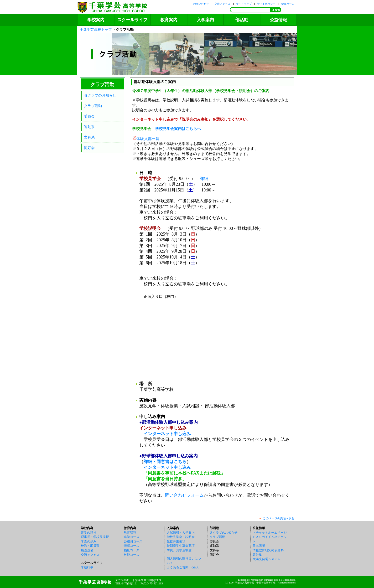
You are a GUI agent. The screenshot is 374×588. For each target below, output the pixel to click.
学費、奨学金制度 (179, 550)
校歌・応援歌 (90, 546)
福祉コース (132, 550)
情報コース (132, 546)
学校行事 (87, 567)
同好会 (89, 148)
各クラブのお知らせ (100, 95)
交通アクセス (222, 4)
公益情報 (278, 20)
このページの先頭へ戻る (279, 518)
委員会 (89, 116)
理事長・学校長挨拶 (95, 537)
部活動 (242, 20)
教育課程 (130, 533)
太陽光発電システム (267, 559)
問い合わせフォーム (184, 495)
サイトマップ (244, 4)
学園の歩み (89, 541)
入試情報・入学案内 (181, 533)
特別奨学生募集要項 (181, 546)
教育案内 (169, 20)
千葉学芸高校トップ (96, 29)
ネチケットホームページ (270, 533)
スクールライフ (132, 20)
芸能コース (132, 555)
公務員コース (133, 541)
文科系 (89, 137)
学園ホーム (288, 4)
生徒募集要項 (176, 541)
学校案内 (96, 20)
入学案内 (205, 20)
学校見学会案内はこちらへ (178, 129)
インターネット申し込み (167, 434)
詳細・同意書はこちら (165, 462)
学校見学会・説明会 (181, 537)
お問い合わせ (201, 4)
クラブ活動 (93, 106)
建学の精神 (89, 533)
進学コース (132, 537)
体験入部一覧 (148, 139)
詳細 (204, 179)
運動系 (89, 127)
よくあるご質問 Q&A (183, 567)
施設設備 (87, 550)
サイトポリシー (266, 4)
